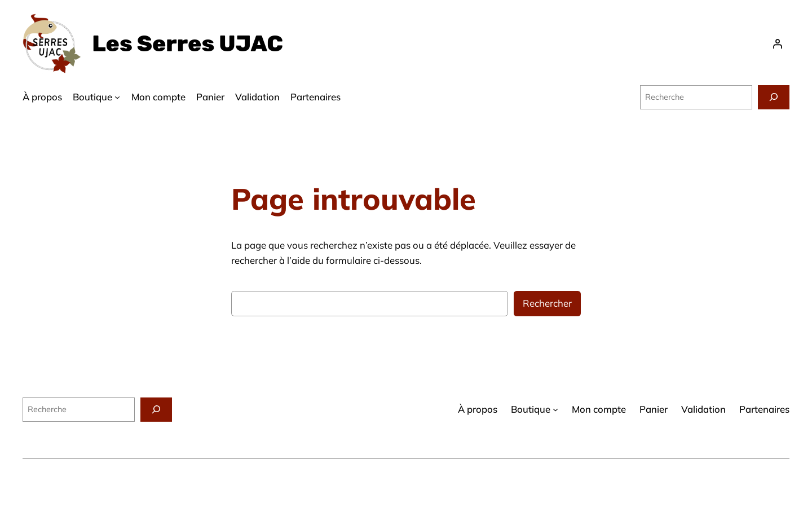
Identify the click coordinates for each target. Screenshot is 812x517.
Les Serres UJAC (187, 44)
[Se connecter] (778, 44)
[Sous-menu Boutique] (117, 97)
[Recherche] (774, 97)
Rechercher (547, 303)
